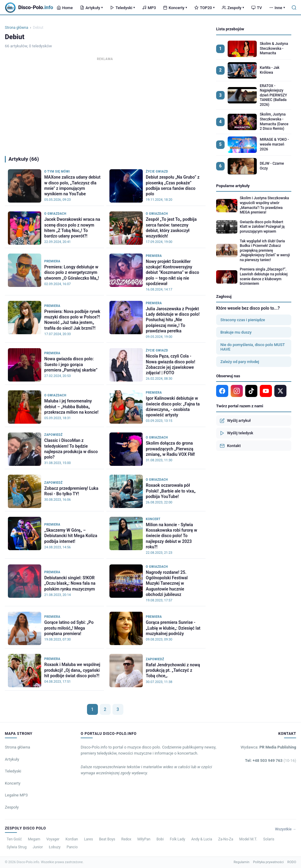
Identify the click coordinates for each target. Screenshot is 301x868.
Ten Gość (14, 839)
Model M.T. (248, 839)
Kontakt (230, 446)
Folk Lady (177, 839)
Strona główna (17, 28)
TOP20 (204, 8)
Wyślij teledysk (236, 433)
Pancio (72, 847)
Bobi (160, 839)
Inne (277, 8)
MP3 (149, 8)
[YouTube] (266, 391)
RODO (292, 862)
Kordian (72, 839)
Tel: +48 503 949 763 (271, 760)
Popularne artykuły (233, 186)
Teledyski (122, 8)
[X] (280, 391)
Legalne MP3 (16, 795)
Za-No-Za (226, 839)
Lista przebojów (230, 29)
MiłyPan (144, 839)
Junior (38, 847)
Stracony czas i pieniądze (243, 320)
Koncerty (175, 8)
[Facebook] (222, 391)
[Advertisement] (105, 105)
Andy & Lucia (202, 839)
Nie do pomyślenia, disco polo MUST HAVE (253, 347)
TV (256, 8)
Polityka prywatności (268, 862)
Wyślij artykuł (235, 421)
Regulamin (242, 862)
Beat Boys (107, 839)
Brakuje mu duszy (236, 332)
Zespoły (233, 8)
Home (65, 8)
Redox (126, 839)
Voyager (53, 839)
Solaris (269, 839)
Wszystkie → (286, 829)
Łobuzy (55, 847)
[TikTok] (251, 391)
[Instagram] (237, 391)
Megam (34, 839)
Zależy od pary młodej (240, 362)
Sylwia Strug (17, 847)
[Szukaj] (294, 8)
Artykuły (91, 8)
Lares (89, 839)
